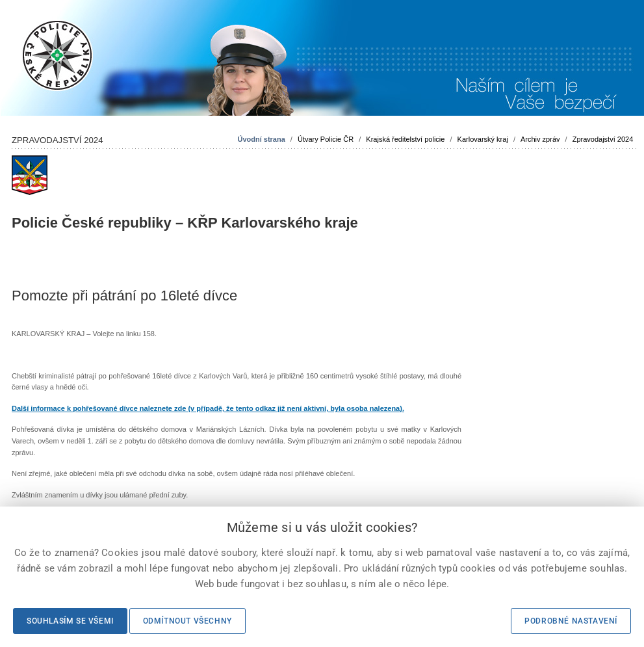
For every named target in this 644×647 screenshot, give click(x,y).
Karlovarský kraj (483, 139)
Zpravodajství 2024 (603, 139)
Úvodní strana (261, 139)
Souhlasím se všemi (70, 621)
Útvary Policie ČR (326, 139)
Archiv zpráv (540, 139)
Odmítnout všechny (187, 621)
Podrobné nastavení (571, 621)
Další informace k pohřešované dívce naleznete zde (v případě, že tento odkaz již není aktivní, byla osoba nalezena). (208, 408)
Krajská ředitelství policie (405, 139)
